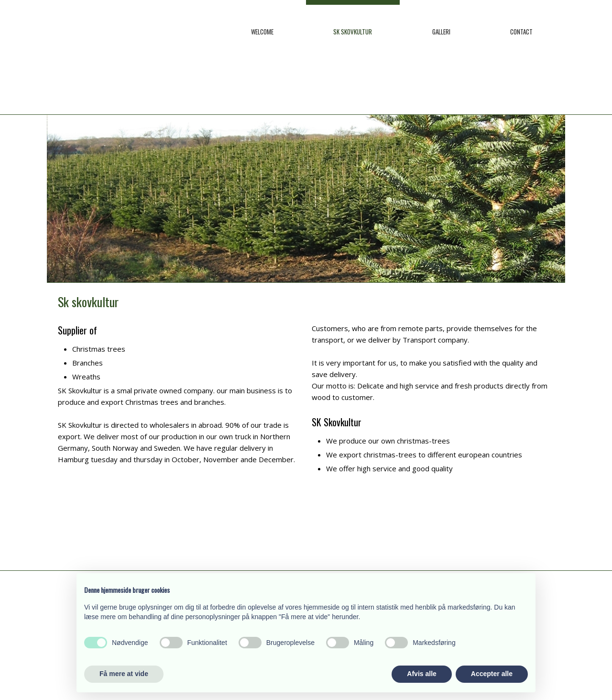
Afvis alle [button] (421, 674)
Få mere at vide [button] (124, 674)
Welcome (262, 32)
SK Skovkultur (353, 32)
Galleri (441, 32)
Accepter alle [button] (492, 674)
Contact (521, 32)
